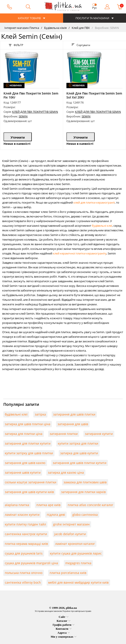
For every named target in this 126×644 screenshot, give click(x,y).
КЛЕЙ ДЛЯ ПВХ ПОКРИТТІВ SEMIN (35, 112)
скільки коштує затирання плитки (31, 482)
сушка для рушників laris (24, 553)
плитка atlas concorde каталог (90, 505)
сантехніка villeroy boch (23, 582)
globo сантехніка (85, 515)
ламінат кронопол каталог (75, 544)
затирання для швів (73, 424)
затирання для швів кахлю (25, 463)
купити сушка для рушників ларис (76, 553)
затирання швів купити (23, 472)
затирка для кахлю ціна (66, 472)
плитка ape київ (48, 505)
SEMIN (23, 116)
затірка (40, 414)
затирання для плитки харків (83, 492)
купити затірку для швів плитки (29, 453)
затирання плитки (64, 434)
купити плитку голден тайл (25, 524)
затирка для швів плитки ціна (28, 424)
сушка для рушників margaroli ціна (31, 563)
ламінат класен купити (22, 515)
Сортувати (81, 45)
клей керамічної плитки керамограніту (80, 253)
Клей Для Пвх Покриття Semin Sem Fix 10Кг (31, 95)
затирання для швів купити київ (29, 492)
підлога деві (56, 515)
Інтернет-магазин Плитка (22, 28)
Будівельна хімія (55, 28)
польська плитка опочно (24, 573)
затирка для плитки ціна (24, 434)
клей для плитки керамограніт (94, 202)
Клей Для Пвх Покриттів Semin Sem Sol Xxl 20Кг (94, 95)
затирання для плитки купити (28, 443)
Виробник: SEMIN (107, 28)
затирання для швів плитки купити (80, 463)
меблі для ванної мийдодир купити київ (78, 582)
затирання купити (99, 434)
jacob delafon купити (70, 534)
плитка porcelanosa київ (68, 573)
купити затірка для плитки (78, 443)
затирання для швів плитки (74, 414)
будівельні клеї (102, 226)
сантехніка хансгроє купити (26, 534)
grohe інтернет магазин (71, 524)
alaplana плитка (17, 505)
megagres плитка (78, 563)
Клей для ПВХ (80, 28)
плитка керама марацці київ (26, 544)
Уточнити (18, 137)
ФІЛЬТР (16, 45)
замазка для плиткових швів (85, 482)
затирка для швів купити (79, 453)
